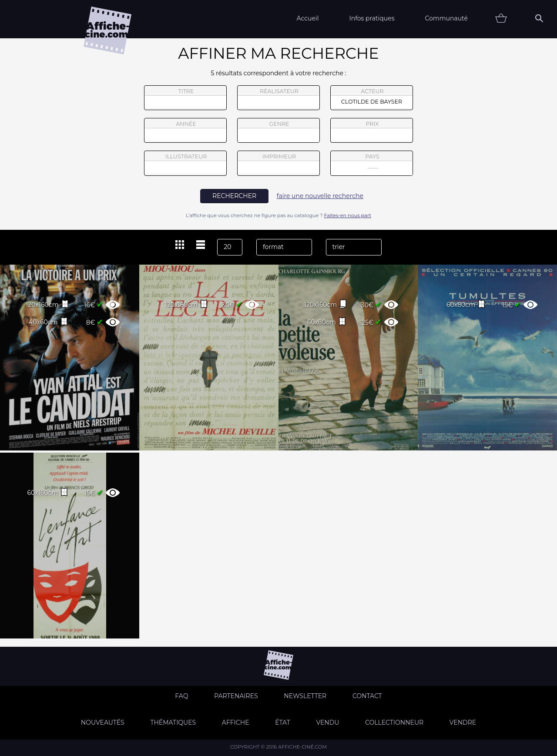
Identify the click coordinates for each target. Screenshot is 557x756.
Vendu (327, 722)
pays (372, 164)
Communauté (446, 18)
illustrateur (185, 163)
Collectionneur (394, 722)
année (185, 131)
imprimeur (278, 163)
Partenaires (236, 696)
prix (372, 131)
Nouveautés (103, 722)
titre (185, 98)
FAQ (181, 696)
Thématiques (173, 722)
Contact (367, 696)
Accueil (307, 18)
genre (279, 132)
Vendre (463, 722)
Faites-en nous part (348, 215)
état (283, 722)
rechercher (234, 196)
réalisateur (278, 98)
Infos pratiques (372, 18)
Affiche (236, 722)
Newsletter (305, 696)
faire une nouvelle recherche (320, 196)
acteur (372, 98)
